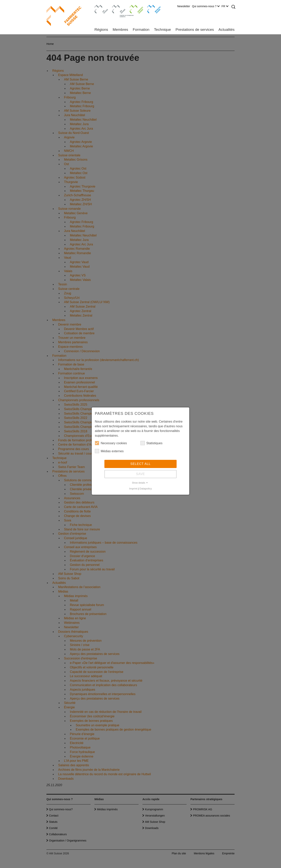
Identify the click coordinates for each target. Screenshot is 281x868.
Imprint (133, 489)
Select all (140, 464)
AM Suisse (100, 7)
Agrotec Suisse (134, 9)
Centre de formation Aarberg (117, 11)
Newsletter (184, 6)
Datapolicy (146, 489)
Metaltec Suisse (152, 9)
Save (140, 474)
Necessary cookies (111, 443)
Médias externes (109, 451)
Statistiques (152, 443)
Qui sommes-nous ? (206, 6)
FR (225, 6)
